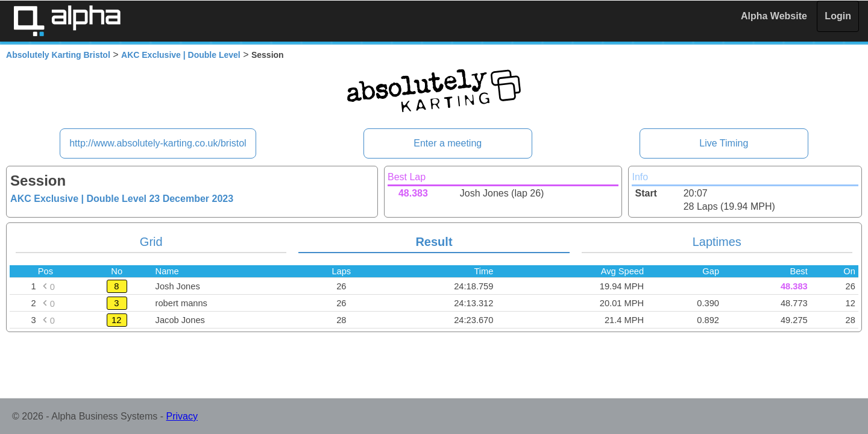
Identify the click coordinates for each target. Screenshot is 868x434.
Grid (151, 242)
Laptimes (717, 242)
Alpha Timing (67, 21)
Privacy (182, 416)
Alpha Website (774, 16)
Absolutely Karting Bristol (58, 55)
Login (838, 16)
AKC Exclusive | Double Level (181, 55)
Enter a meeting (448, 143)
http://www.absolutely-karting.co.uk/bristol (158, 143)
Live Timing (724, 143)
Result (434, 242)
